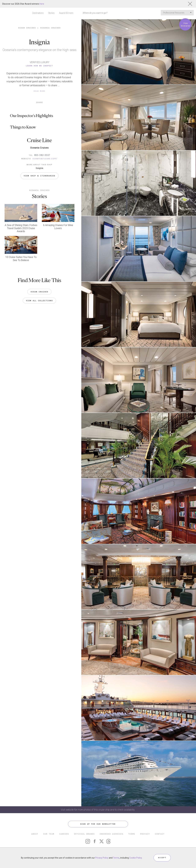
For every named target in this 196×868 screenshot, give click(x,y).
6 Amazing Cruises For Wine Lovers (58, 227)
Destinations (38, 13)
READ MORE (40, 91)
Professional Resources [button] (177, 13)
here (42, 4)
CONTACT (160, 834)
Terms (116, 858)
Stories (51, 13)
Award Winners (66, 13)
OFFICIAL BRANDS (84, 834)
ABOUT (35, 834)
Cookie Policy (136, 858)
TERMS (132, 834)
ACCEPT (162, 858)
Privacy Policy (102, 858)
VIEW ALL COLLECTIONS (39, 300)
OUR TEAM (49, 834)
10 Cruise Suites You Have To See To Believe (21, 258)
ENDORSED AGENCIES (112, 834)
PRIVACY (145, 834)
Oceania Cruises (50, 28)
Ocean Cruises (27, 28)
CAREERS (64, 834)
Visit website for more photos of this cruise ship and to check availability (98, 810)
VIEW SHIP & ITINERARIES (40, 176)
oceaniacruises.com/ (45, 158)
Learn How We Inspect (39, 66)
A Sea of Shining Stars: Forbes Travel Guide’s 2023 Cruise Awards (21, 228)
